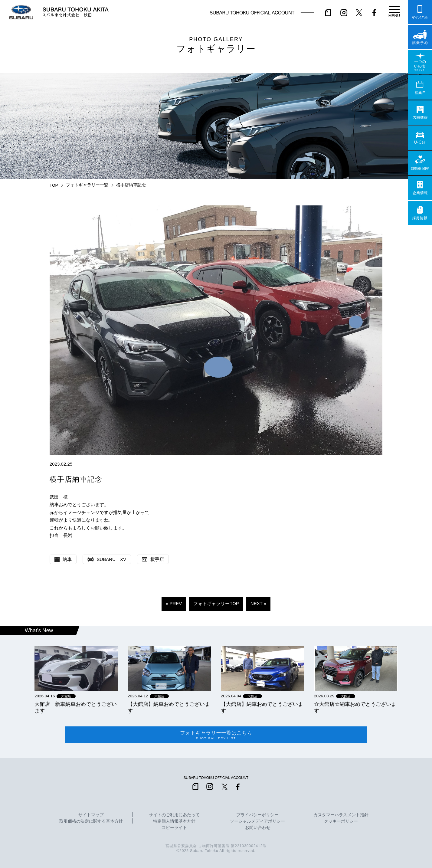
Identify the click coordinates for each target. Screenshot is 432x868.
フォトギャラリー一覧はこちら (216, 735)
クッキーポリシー (341, 821)
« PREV (174, 603)
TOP (54, 185)
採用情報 (420, 213)
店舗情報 (420, 113)
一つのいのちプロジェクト (420, 62)
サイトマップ (91, 815)
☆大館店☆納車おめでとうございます (355, 707)
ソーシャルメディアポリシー (257, 821)
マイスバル (420, 12)
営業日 (420, 87)
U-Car (420, 138)
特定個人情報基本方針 (174, 821)
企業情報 (420, 188)
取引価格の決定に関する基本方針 (91, 821)
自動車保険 (420, 163)
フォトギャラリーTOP (216, 603)
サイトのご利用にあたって (174, 815)
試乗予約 (420, 37)
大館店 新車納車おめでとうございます (76, 707)
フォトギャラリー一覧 (87, 185)
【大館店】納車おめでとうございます (169, 707)
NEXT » (258, 603)
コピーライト (174, 828)
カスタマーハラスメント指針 (341, 815)
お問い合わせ (258, 828)
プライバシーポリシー (257, 815)
